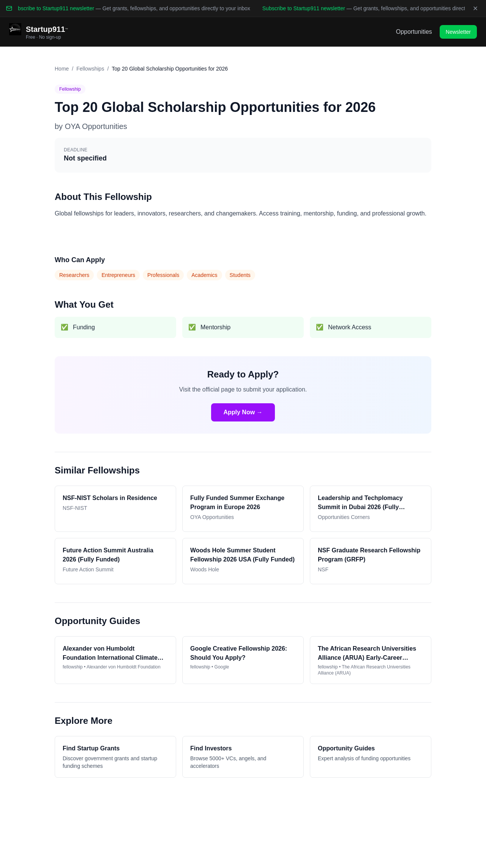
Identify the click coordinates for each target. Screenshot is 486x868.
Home (62, 69)
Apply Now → (243, 412)
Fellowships (90, 69)
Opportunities (414, 32)
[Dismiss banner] (475, 8)
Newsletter (458, 32)
